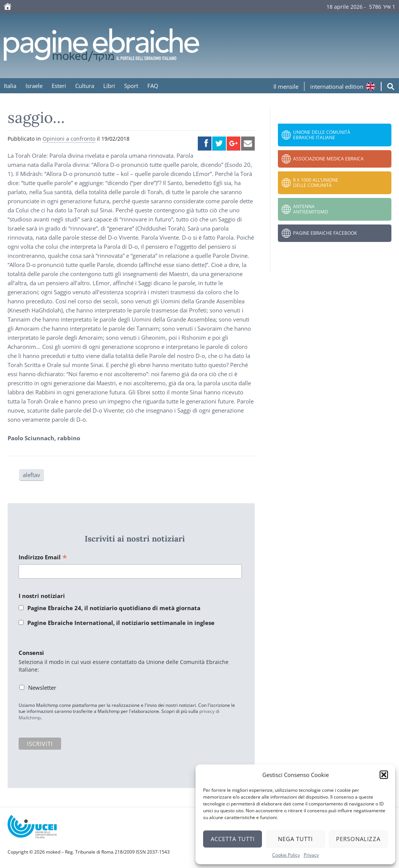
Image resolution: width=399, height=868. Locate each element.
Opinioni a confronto (69, 139)
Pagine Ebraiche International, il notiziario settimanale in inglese (121, 623)
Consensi (31, 653)
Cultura (85, 86)
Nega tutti (295, 839)
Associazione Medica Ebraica (328, 159)
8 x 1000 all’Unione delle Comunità (316, 183)
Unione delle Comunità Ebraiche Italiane (322, 135)
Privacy (311, 855)
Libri (109, 86)
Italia (10, 86)
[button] (384, 775)
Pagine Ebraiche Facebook (325, 233)
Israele (34, 86)
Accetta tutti (233, 839)
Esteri (59, 86)
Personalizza (358, 839)
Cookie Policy (286, 855)
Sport (131, 86)
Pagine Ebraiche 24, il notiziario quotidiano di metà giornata (114, 608)
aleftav (32, 475)
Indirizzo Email (43, 558)
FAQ (153, 86)
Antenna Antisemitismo (311, 209)
